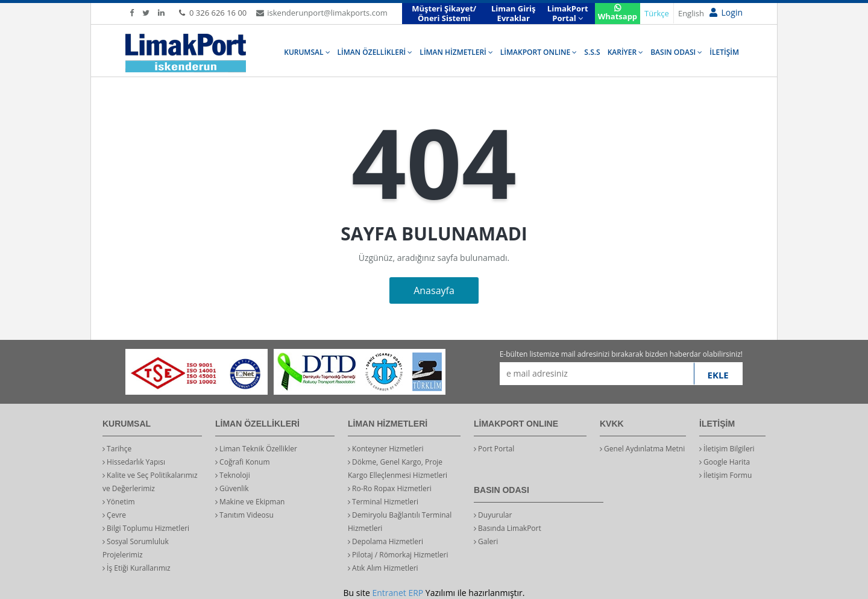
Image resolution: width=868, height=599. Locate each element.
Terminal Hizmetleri (383, 502)
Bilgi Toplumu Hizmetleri (146, 528)
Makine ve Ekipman (250, 502)
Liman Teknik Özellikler (256, 449)
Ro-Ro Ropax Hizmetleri (390, 488)
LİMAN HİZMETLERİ (456, 52)
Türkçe (657, 13)
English (691, 13)
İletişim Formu (725, 475)
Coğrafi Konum (243, 462)
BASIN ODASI (676, 52)
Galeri (486, 541)
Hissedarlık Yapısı (134, 462)
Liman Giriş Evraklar (514, 13)
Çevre (114, 515)
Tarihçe (117, 449)
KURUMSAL (307, 52)
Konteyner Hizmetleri (386, 449)
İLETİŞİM (724, 52)
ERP (416, 593)
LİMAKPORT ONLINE (539, 52)
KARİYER (626, 52)
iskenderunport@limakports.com (322, 13)
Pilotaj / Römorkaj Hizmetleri (398, 555)
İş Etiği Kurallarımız (137, 568)
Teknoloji (233, 475)
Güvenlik (232, 488)
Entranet (389, 593)
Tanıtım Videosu (244, 515)
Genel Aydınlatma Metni (642, 449)
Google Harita (725, 462)
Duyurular (493, 515)
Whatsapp (618, 13)
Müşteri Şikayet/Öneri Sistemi (444, 13)
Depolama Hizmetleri (385, 541)
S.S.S (592, 52)
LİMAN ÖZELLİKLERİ (375, 52)
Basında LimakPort (508, 528)
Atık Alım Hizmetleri (383, 568)
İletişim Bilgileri (727, 449)
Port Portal (494, 449)
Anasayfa (434, 290)
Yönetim (119, 502)
